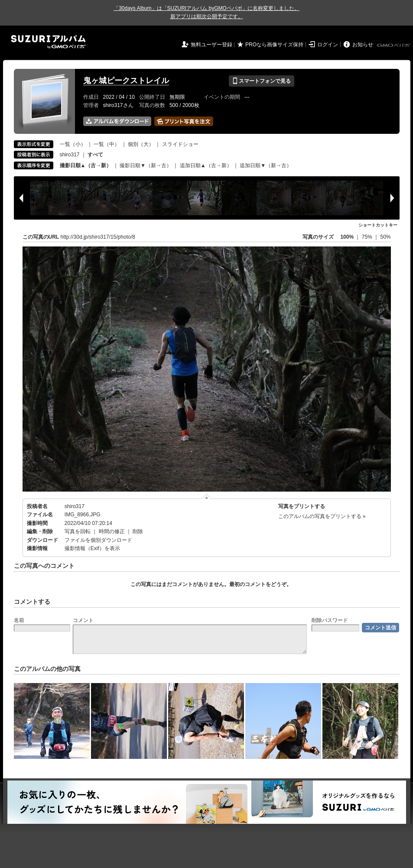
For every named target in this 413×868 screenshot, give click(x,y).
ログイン (328, 45)
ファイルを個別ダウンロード (98, 540)
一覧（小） (73, 144)
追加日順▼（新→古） (266, 165)
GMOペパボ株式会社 (394, 45)
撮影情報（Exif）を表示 (92, 548)
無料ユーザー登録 (211, 45)
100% (347, 237)
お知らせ (363, 45)
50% (385, 237)
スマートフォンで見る (262, 81)
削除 (138, 531)
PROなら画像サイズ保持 (274, 45)
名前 (19, 620)
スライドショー (180, 144)
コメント (83, 620)
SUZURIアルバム (48, 42)
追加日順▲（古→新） (206, 165)
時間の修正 (112, 531)
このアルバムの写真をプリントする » (322, 516)
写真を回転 (78, 531)
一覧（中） (107, 144)
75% (368, 237)
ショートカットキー (378, 225)
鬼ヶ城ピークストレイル (126, 81)
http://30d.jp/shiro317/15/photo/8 (98, 237)
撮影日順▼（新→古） (146, 165)
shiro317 (70, 155)
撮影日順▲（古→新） (86, 165)
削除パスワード (330, 620)
